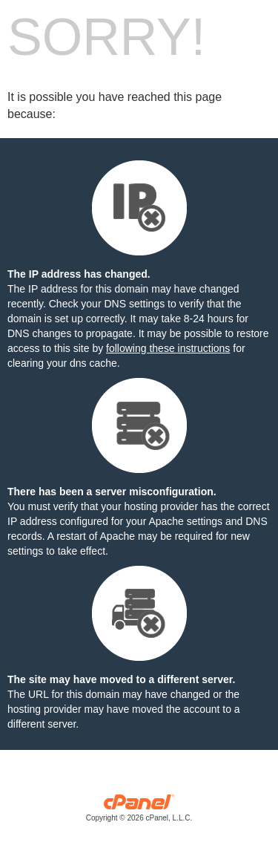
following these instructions (168, 348)
